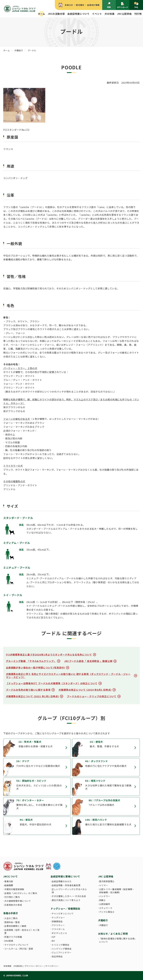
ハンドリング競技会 (62, 949)
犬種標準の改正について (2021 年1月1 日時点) (32, 696)
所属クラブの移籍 (13, 937)
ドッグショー (58, 917)
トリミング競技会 (60, 945)
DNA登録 (9, 941)
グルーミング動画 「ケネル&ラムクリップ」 (31, 661)
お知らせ (69, 5)
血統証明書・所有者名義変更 (66, 885)
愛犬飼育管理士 (107, 881)
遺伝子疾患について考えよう (66, 900)
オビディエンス (59, 933)
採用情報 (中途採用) (13, 966)
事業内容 (9, 881)
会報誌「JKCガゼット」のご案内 (21, 893)
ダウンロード (123, 5)
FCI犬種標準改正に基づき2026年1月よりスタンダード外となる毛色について (49, 655)
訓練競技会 (57, 921)
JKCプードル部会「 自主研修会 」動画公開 (88, 661)
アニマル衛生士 (107, 912)
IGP (53, 937)
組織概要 (9, 885)
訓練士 (102, 900)
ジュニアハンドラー (61, 953)
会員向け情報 (93, 5)
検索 (109, 5)
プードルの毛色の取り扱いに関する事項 (28, 690)
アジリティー (58, 925)
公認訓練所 (105, 904)
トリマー (104, 885)
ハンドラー (105, 896)
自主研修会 (57, 956)
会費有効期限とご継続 (15, 926)
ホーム (42, 14)
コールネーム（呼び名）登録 (19, 949)
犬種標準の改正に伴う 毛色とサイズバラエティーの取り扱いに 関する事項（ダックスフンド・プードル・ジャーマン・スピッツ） (68, 676)
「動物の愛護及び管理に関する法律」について (117, 940)
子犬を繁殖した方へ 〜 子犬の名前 (69, 896)
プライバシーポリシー (34, 966)
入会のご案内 (11, 918)
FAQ (136, 5)
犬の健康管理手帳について (18, 901)
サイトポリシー (52, 966)
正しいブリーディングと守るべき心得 (69, 891)
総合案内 (80, 5)
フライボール (58, 929)
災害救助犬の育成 (13, 905)
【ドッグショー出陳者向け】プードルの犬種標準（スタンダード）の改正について (52, 683)
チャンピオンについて (63, 914)
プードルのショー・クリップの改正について (92, 696)
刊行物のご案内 (12, 897)
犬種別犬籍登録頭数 (14, 889)
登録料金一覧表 (12, 922)
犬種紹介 (104, 925)
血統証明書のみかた (62, 881)
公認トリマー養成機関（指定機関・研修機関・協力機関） (117, 891)
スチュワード (106, 908)
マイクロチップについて (16, 945)
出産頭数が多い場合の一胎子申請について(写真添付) (35, 668)
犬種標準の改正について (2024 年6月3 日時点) (85, 690)
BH (53, 941)
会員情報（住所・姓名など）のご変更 (22, 932)
